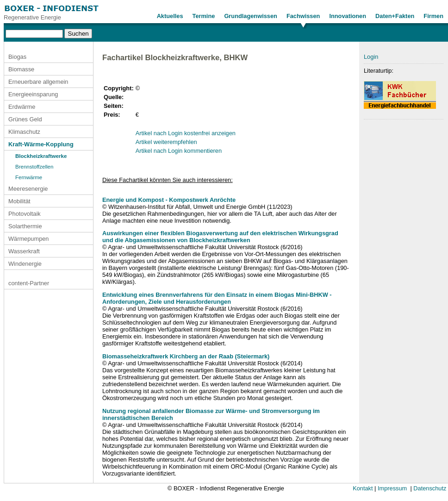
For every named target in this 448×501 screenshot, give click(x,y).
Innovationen (348, 16)
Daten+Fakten (395, 16)
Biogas (17, 57)
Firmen (433, 16)
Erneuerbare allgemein (38, 82)
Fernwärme (29, 177)
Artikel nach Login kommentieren (179, 151)
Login (371, 57)
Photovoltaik (25, 214)
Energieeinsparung (33, 94)
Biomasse (21, 69)
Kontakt (363, 488)
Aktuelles (170, 16)
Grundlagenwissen (251, 16)
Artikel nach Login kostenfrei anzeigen (186, 133)
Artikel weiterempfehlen (166, 142)
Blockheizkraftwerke (41, 156)
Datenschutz (430, 488)
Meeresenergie (28, 189)
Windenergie (25, 264)
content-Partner (29, 283)
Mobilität (19, 201)
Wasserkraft (24, 251)
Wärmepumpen (28, 239)
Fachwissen (303, 16)
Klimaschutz (24, 132)
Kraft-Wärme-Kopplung (41, 144)
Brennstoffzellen (34, 167)
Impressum (392, 488)
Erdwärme (22, 107)
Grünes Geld (25, 119)
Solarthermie (25, 226)
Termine (204, 16)
